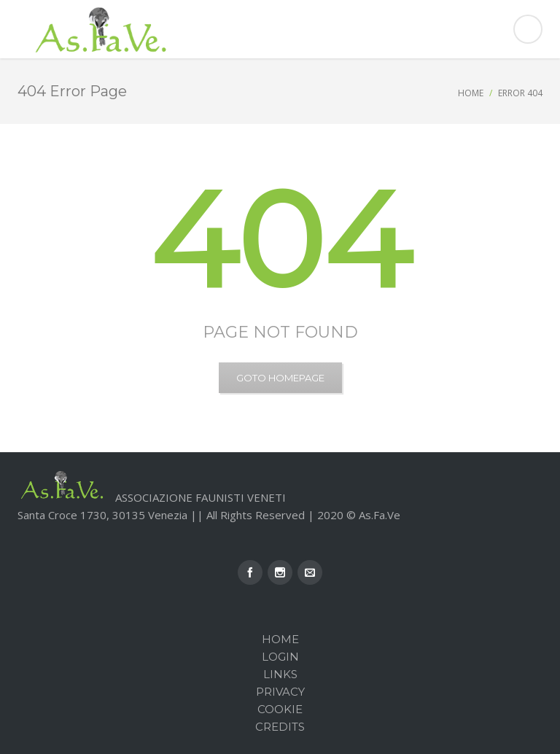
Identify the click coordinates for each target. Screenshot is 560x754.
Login (280, 657)
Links (280, 674)
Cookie (280, 709)
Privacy (280, 692)
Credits (280, 727)
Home (471, 93)
